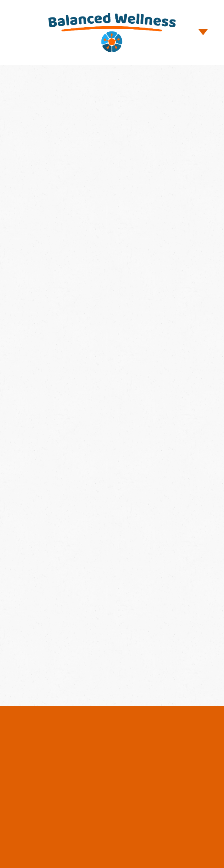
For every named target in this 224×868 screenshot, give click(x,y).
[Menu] (203, 32)
